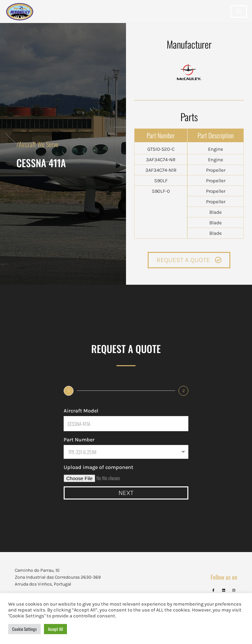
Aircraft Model (81, 411)
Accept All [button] (55, 629)
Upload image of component (98, 467)
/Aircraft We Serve (37, 144)
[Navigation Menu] (239, 11)
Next (126, 493)
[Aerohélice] (20, 18)
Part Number (79, 440)
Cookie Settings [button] (24, 629)
